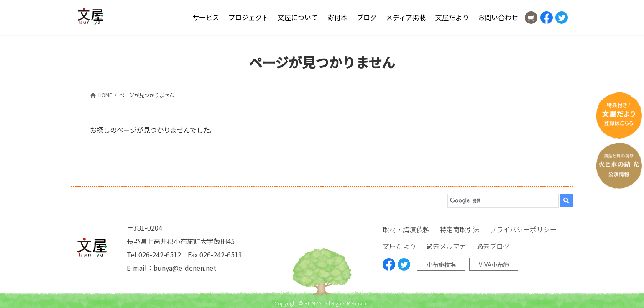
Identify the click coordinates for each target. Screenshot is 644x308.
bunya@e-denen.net (185, 268)
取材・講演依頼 (406, 229)
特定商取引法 (460, 229)
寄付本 (337, 17)
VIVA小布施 (494, 264)
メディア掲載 (406, 17)
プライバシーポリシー (523, 229)
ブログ (367, 17)
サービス (206, 17)
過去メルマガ (446, 246)
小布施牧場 (441, 264)
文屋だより (452, 17)
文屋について (298, 17)
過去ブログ (493, 246)
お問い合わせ (498, 17)
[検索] (500, 201)
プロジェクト (248, 17)
